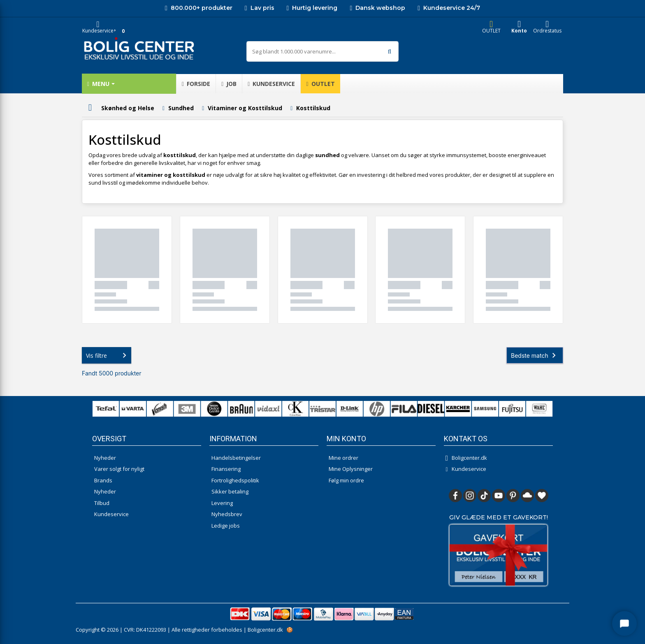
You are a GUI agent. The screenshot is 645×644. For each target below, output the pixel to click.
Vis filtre (108, 355)
